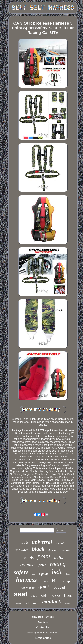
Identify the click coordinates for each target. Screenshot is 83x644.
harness (26, 580)
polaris (28, 558)
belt (57, 572)
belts (59, 557)
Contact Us (43, 627)
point (44, 556)
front (68, 595)
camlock (52, 602)
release (27, 565)
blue (56, 581)
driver (69, 574)
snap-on (65, 550)
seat (21, 594)
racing (58, 564)
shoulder (22, 550)
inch (27, 603)
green (44, 581)
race (36, 603)
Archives (43, 622)
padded (59, 587)
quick (44, 587)
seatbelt (60, 543)
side (44, 596)
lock (25, 543)
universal (42, 542)
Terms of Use (43, 638)
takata (34, 596)
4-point (52, 551)
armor (18, 604)
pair (42, 565)
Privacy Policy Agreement (43, 633)
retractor (28, 588)
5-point (43, 574)
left (33, 574)
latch (56, 596)
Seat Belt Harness (43, 617)
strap (66, 581)
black (38, 549)
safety (21, 572)
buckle (68, 604)
